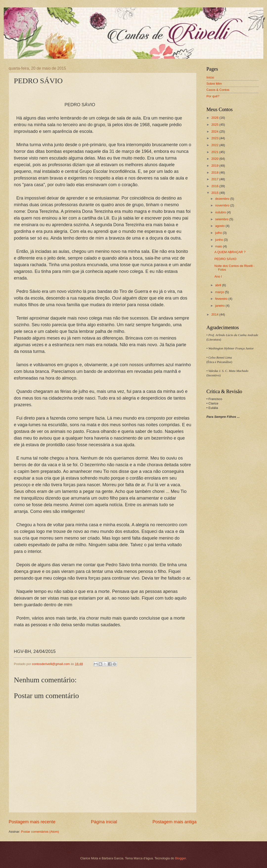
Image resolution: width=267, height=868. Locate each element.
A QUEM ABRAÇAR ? (230, 252)
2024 (215, 131)
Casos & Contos (218, 90)
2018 (215, 172)
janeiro (220, 306)
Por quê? (213, 96)
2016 (215, 186)
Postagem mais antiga (175, 822)
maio (219, 246)
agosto (220, 226)
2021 (215, 152)
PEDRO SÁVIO (225, 259)
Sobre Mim (214, 84)
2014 (215, 314)
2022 (215, 145)
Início (210, 77)
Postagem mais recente (32, 822)
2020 (215, 159)
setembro (222, 219)
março (220, 292)
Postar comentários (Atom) (40, 832)
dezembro (223, 199)
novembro (223, 205)
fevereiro (222, 299)
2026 (215, 118)
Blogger (180, 858)
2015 (215, 193)
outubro (221, 212)
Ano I (218, 276)
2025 (215, 125)
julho (219, 233)
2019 (215, 166)
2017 (215, 179)
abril (219, 285)
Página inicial (104, 822)
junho (219, 240)
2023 (215, 138)
